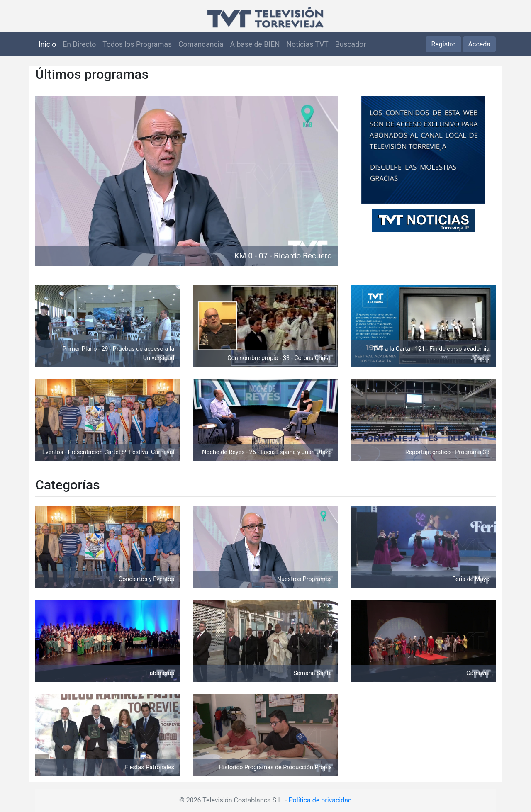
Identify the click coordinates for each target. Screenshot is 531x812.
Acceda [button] (479, 44)
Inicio (47, 44)
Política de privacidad (320, 800)
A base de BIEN (255, 44)
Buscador (351, 44)
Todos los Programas (137, 44)
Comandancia (201, 44)
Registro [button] (443, 44)
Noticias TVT (308, 44)
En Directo (79, 44)
